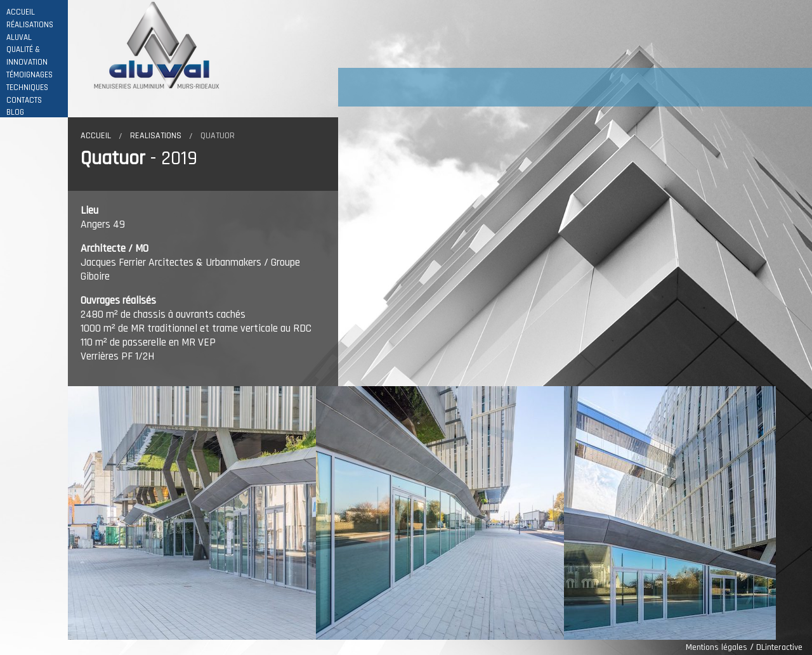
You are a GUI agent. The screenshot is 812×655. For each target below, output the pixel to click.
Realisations (156, 136)
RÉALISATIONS (30, 25)
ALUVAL (19, 38)
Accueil (96, 136)
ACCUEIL (21, 12)
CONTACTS (24, 101)
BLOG (15, 113)
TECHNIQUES (27, 88)
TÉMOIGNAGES (29, 75)
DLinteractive (779, 647)
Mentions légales (717, 647)
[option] (192, 513)
